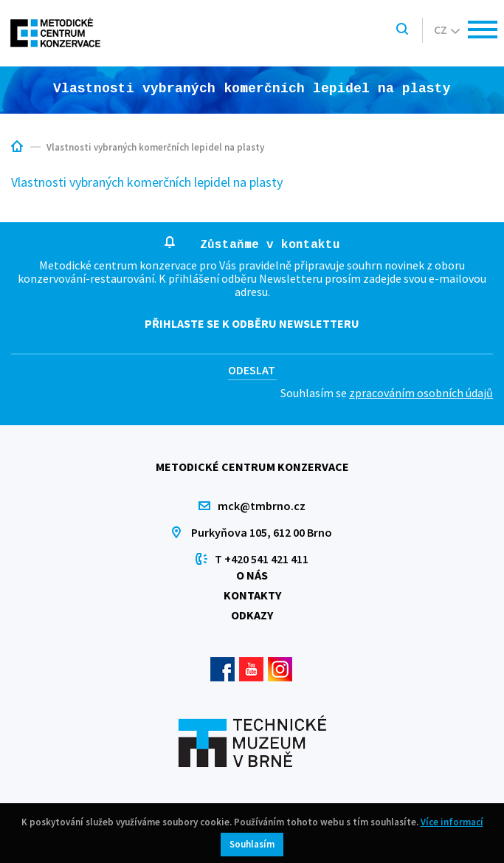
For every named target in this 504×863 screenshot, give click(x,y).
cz (447, 30)
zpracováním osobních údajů (421, 393)
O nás (252, 575)
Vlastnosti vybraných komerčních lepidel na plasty (147, 182)
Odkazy (252, 615)
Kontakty (252, 595)
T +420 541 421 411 (262, 559)
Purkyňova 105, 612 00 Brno (262, 532)
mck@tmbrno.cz (262, 506)
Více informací (452, 822)
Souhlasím (252, 844)
